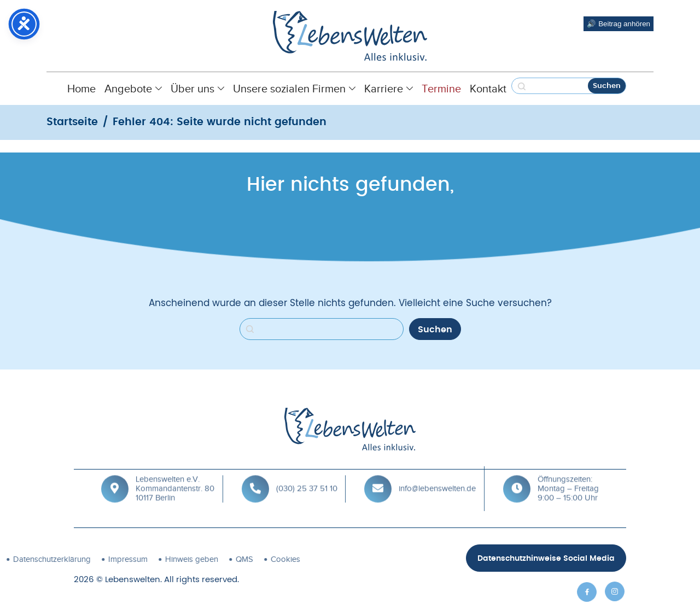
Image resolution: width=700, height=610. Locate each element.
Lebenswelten (133, 580)
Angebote (133, 89)
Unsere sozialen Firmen (294, 89)
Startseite (72, 122)
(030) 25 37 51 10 (307, 473)
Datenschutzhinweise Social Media (546, 559)
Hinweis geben (84, 559)
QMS (137, 559)
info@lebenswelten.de (437, 473)
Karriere (389, 89)
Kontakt (488, 89)
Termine (441, 89)
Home (81, 89)
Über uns (197, 89)
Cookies (178, 559)
